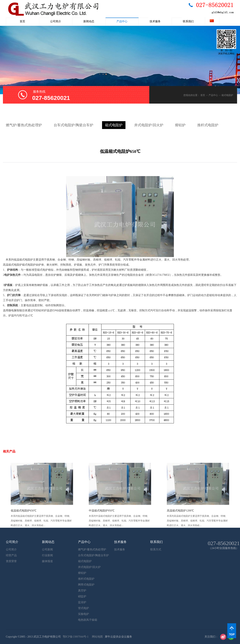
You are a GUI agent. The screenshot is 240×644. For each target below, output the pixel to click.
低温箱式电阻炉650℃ (24, 511)
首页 (22, 21)
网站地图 (97, 637)
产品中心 (213, 95)
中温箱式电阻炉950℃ (102, 511)
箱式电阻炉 (227, 95)
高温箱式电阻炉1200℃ (180, 511)
